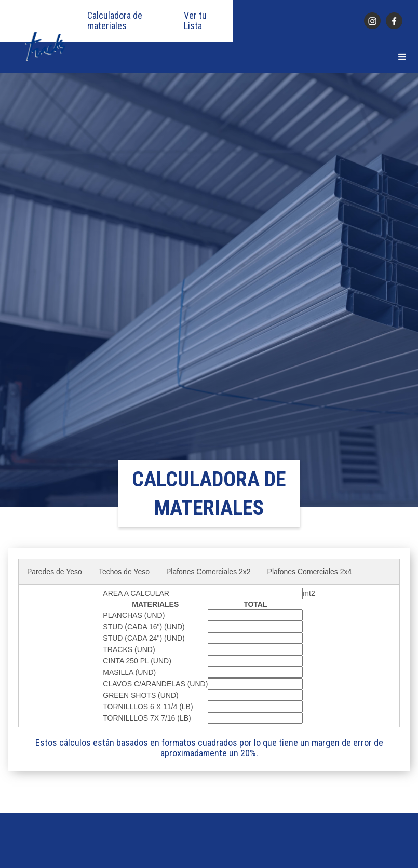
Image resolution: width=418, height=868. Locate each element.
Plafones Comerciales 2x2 (208, 572)
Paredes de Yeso (55, 572)
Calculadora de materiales (115, 21)
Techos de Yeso (124, 572)
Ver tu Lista (195, 21)
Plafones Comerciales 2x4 (310, 572)
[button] (402, 57)
